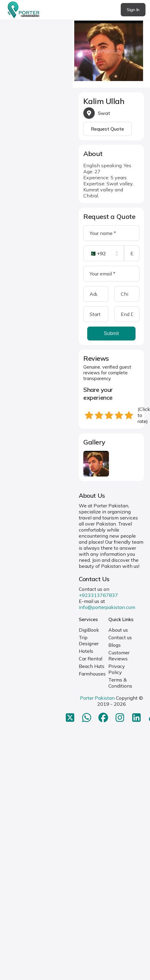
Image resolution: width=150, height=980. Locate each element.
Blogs (115, 645)
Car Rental (91, 659)
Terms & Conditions (120, 683)
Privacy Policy (117, 669)
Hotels (86, 651)
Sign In (133, 10)
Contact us (120, 637)
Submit (111, 333)
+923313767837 (98, 595)
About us (118, 630)
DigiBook (89, 630)
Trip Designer (89, 640)
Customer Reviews (119, 656)
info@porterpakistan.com (107, 607)
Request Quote (107, 129)
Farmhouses (92, 674)
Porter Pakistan (97, 698)
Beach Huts (92, 666)
